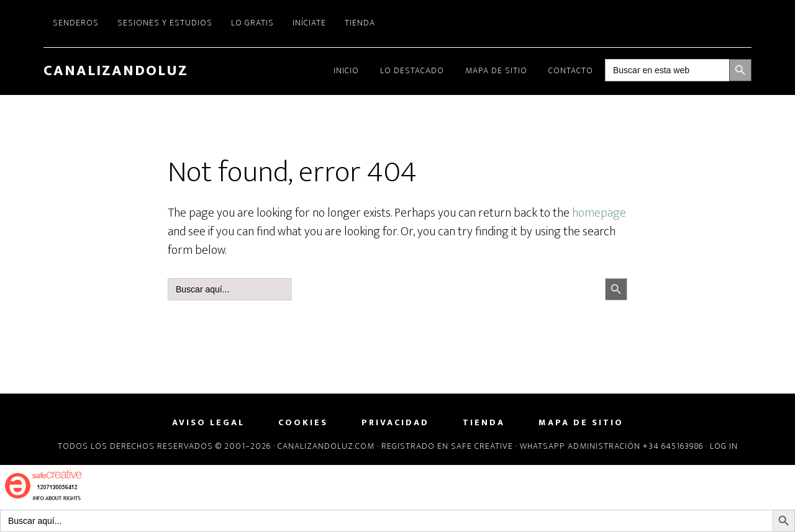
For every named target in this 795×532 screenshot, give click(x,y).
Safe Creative (482, 446)
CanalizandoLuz (116, 71)
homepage (599, 213)
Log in (724, 446)
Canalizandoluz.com (326, 446)
